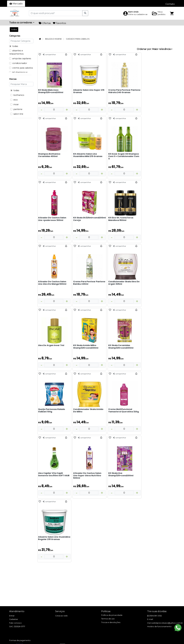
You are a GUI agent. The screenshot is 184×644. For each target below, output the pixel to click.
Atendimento (17, 611)
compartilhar (49, 55)
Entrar (12, 616)
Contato (170, 4)
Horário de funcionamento (159, 627)
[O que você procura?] (56, 13)
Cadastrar (14, 619)
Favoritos (59, 23)
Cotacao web (61, 616)
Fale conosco (15, 623)
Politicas (106, 611)
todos (14, 29)
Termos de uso (108, 619)
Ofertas (45, 23)
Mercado (16, 4)
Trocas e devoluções (111, 622)
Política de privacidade (112, 615)
